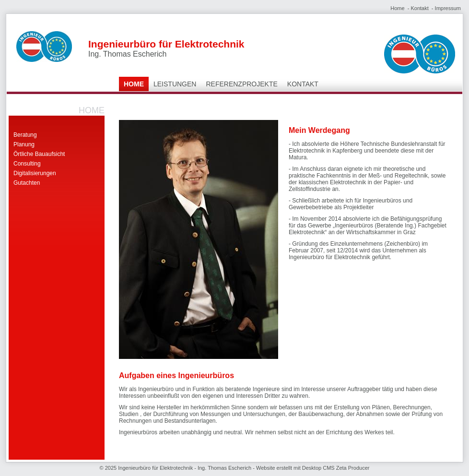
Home (397, 8)
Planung (24, 144)
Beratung (25, 135)
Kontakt (419, 8)
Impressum (448, 8)
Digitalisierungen (35, 173)
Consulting (27, 164)
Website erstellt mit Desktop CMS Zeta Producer (313, 468)
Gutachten (27, 183)
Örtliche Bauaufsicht (39, 154)
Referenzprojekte (241, 84)
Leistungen (175, 84)
